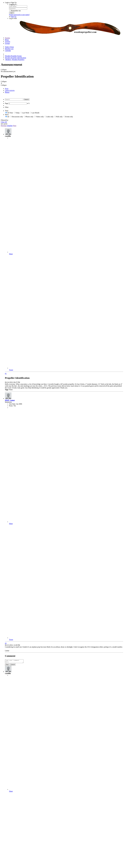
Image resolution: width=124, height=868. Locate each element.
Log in (12, 13)
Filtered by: (5, 120)
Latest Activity (10, 90)
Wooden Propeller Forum (13, 56)
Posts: (11, 406)
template (10, 126)
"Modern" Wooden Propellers (15, 60)
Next (15, 126)
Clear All (4, 122)
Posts (7, 89)
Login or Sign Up (11, 3)
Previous (4, 126)
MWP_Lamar (10, 400)
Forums (7, 38)
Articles (8, 42)
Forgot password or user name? (19, 15)
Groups (7, 43)
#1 (6, 374)
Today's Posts (9, 47)
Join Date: (12, 404)
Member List (9, 49)
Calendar (8, 51)
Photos (7, 92)
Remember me (15, 11)
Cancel (13, 665)
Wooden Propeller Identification (15, 58)
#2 (6, 643)
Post (7, 665)
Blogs (7, 40)
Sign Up (13, 17)
